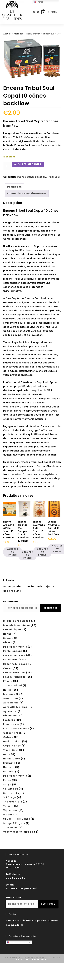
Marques (19, 34)
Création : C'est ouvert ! (32, 959)
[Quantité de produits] (7, 166)
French (13, 942)
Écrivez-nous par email (22, 888)
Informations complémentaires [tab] (27, 193)
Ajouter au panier (28, 164)
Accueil (7, 34)
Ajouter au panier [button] (13, 552)
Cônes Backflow (37, 177)
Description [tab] (14, 187)
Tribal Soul (48, 34)
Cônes (22, 177)
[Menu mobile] (52, 12)
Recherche (11, 601)
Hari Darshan (33, 34)
